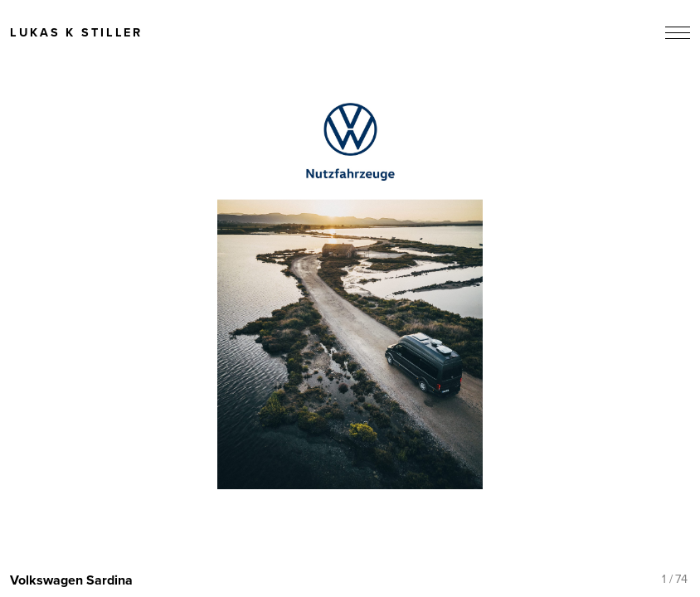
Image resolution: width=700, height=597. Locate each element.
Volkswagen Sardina (71, 580)
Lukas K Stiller (76, 33)
